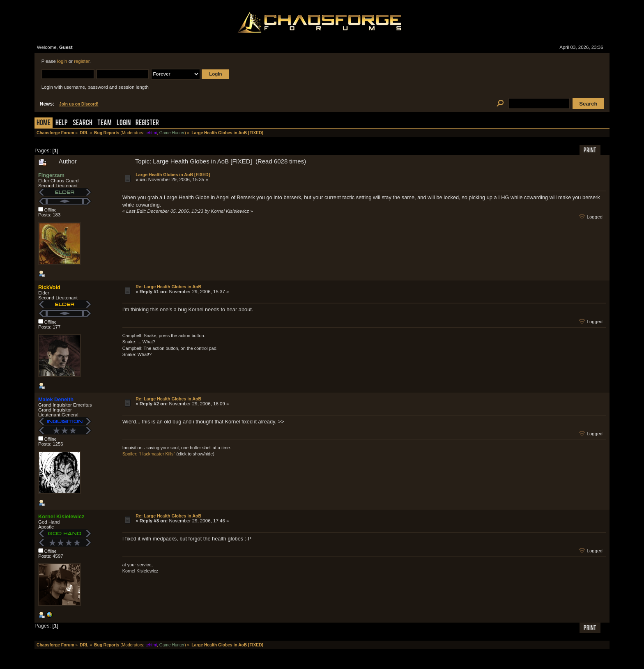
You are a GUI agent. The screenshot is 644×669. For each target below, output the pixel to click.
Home (44, 123)
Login (124, 123)
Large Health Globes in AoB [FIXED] (173, 175)
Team (105, 123)
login (62, 61)
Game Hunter (172, 133)
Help (62, 123)
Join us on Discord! (79, 104)
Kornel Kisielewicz (61, 516)
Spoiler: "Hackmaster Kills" (149, 454)
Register (147, 123)
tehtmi (151, 133)
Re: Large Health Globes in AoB (168, 287)
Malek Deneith (56, 399)
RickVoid (49, 287)
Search (83, 123)
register (82, 61)
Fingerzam (51, 175)
